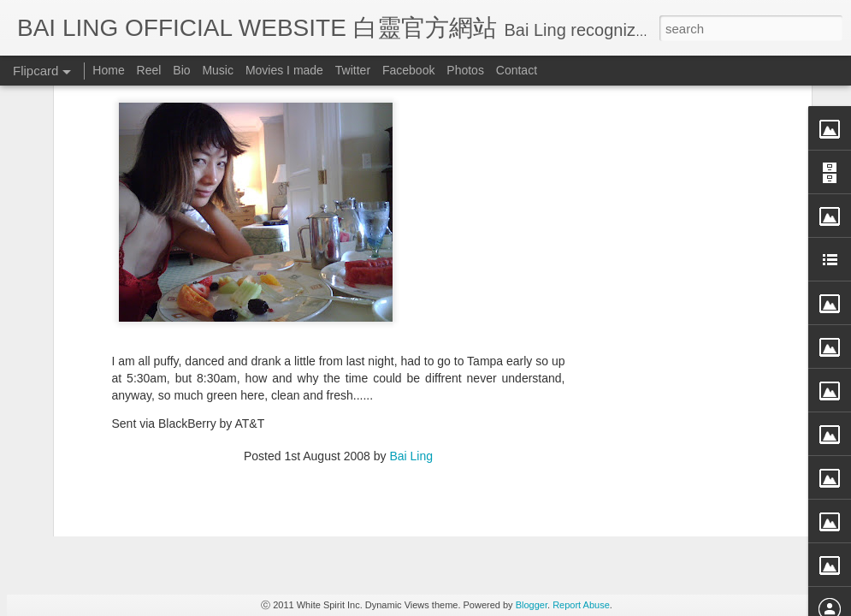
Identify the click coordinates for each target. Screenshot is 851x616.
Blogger (532, 605)
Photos (465, 70)
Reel (149, 70)
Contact (517, 70)
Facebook (408, 70)
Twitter (353, 70)
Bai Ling (411, 237)
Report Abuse (581, 605)
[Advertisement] (339, 347)
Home (108, 70)
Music (218, 70)
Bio (181, 70)
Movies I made (284, 70)
